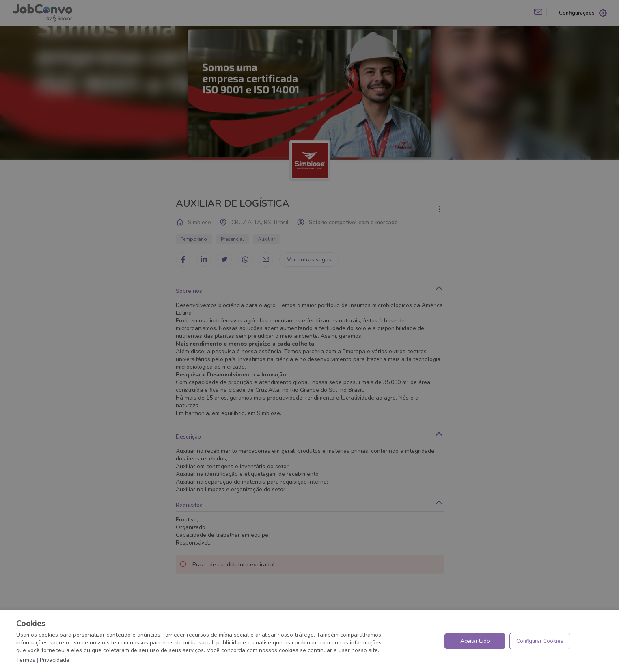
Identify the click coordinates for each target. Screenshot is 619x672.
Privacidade (55, 660)
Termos (26, 660)
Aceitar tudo (475, 641)
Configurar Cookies (540, 641)
